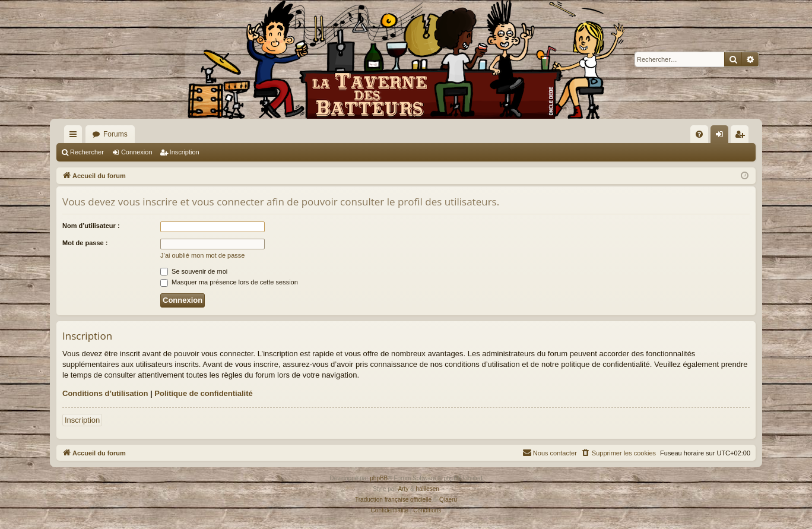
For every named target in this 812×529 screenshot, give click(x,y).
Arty (403, 489)
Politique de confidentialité (203, 393)
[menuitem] (699, 134)
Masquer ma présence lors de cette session (229, 282)
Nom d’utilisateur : (91, 226)
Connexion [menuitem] (722, 137)
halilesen (427, 489)
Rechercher (87, 152)
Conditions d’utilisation (105, 393)
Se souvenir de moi (194, 271)
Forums (115, 134)
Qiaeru (448, 500)
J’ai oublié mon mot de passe (202, 255)
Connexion (137, 152)
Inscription (185, 152)
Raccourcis (75, 137)
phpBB (379, 478)
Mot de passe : (85, 243)
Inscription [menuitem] (742, 137)
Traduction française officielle (393, 500)
